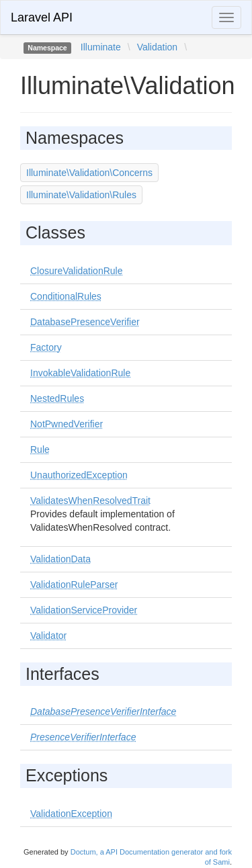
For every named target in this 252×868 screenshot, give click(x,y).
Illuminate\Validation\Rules (81, 195)
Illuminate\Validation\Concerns (89, 173)
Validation (157, 47)
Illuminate (101, 47)
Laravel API (42, 17)
